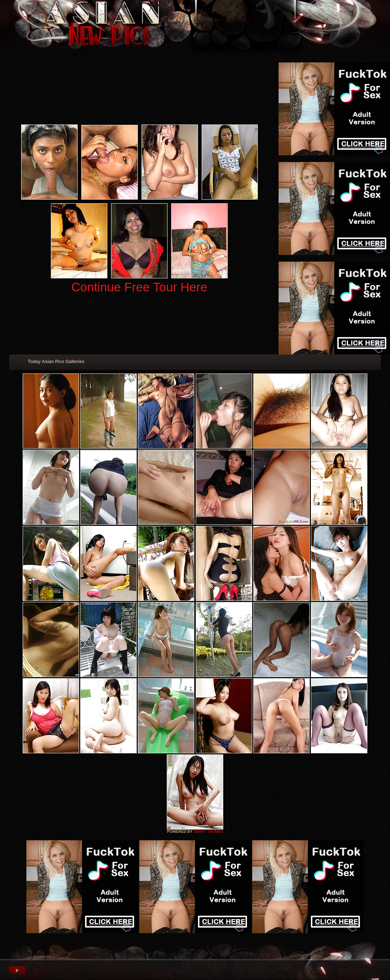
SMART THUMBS (208, 832)
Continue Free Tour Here (139, 287)
